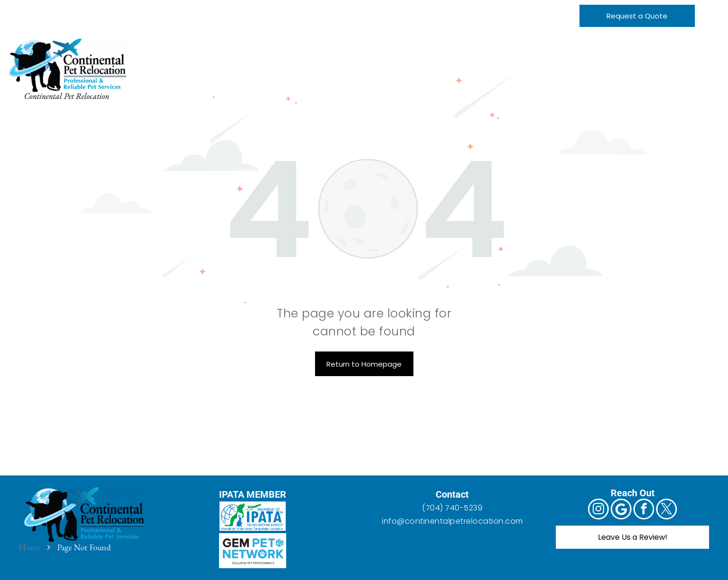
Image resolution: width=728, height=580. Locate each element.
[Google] (35, 9)
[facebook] (55, 9)
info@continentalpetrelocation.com (452, 521)
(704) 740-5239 (452, 508)
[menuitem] (189, 50)
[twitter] (75, 9)
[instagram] (15, 9)
